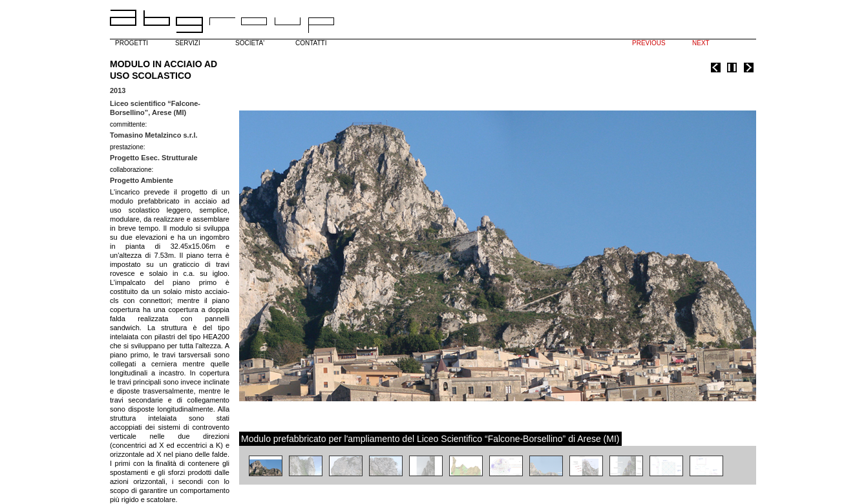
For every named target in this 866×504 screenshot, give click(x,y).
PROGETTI (132, 43)
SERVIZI (188, 43)
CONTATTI (311, 43)
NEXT (701, 43)
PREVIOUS (649, 43)
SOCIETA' (250, 43)
